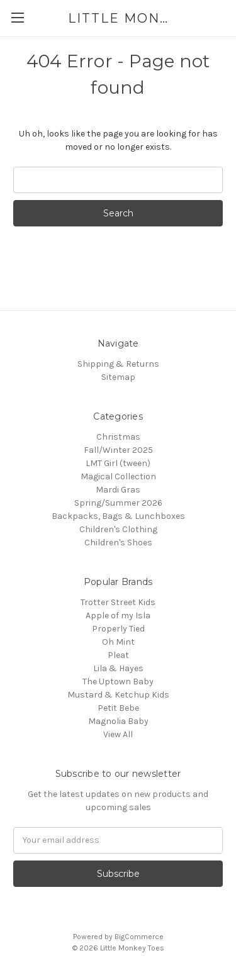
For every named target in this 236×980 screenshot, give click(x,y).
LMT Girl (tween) (118, 463)
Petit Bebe (118, 708)
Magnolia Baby (118, 721)
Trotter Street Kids (118, 602)
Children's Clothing (118, 529)
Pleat (118, 655)
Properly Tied (118, 629)
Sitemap (118, 377)
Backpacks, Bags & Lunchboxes (118, 516)
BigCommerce (139, 937)
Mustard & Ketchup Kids (118, 695)
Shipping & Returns (118, 364)
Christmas (118, 437)
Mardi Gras (118, 490)
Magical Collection (118, 476)
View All (118, 734)
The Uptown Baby (118, 682)
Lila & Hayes (118, 668)
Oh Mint (118, 642)
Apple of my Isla (118, 615)
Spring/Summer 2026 (118, 503)
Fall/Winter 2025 (118, 450)
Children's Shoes (118, 543)
